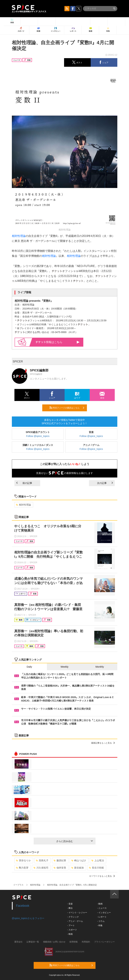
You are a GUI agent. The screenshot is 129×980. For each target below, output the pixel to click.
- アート (71, 925)
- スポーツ (72, 930)
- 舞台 (70, 908)
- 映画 (70, 934)
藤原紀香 (60, 860)
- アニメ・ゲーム (75, 921)
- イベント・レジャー (77, 913)
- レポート (102, 917)
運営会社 (18, 942)
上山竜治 (98, 860)
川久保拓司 (41, 868)
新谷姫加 (78, 868)
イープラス (18, 885)
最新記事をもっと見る (103, 743)
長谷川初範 (96, 868)
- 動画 (100, 904)
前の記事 (24, 483)
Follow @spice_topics (38, 436)
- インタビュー (104, 913)
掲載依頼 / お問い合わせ (54, 942)
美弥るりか (23, 860)
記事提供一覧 (33, 942)
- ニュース (102, 908)
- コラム (101, 921)
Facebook (23, 906)
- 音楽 (70, 904)
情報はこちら (58, 342)
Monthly (100, 667)
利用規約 (86, 942)
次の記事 (105, 483)
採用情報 (74, 942)
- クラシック (73, 917)
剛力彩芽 (22, 868)
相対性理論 (19, 236)
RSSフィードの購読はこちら (67, 408)
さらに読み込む (74, 841)
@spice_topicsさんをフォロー (28, 918)
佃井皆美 (60, 868)
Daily (29, 667)
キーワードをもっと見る (102, 876)
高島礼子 (42, 860)
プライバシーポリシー (104, 942)
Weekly (65, 667)
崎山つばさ (79, 860)
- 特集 (100, 925)
